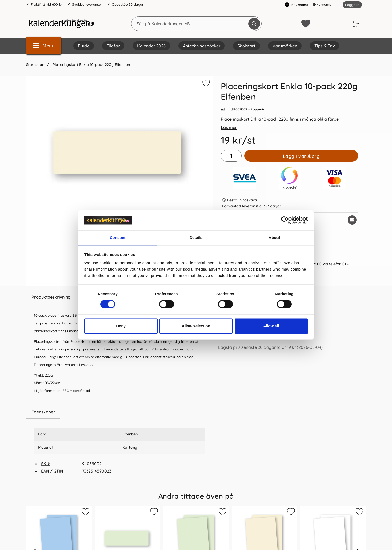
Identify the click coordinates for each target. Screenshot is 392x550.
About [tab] (274, 237)
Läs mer (229, 127)
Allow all (271, 326)
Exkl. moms (322, 4)
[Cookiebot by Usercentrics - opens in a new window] (285, 220)
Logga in (352, 5)
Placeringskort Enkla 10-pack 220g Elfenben (91, 65)
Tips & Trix (325, 46)
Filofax (113, 46)
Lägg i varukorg (301, 156)
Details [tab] (196, 237)
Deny (121, 326)
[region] (120, 412)
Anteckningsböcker (202, 46)
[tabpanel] (120, 348)
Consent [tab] (118, 237)
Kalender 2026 (151, 46)
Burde (84, 46)
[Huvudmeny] (44, 46)
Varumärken (285, 46)
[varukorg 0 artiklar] (357, 24)
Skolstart (246, 46)
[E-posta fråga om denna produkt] (352, 220)
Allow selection (196, 326)
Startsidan (35, 65)
